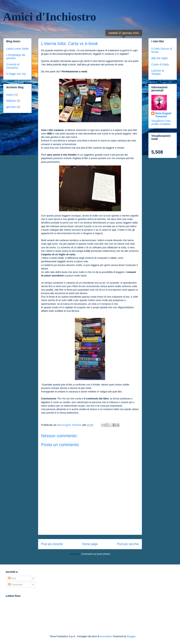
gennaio (11, 107)
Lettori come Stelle (17, 49)
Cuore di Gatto (160, 64)
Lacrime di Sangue (158, 72)
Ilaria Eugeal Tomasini (163, 115)
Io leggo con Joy (16, 74)
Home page (90, 544)
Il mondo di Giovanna (13, 66)
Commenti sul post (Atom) (96, 554)
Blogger (131, 636)
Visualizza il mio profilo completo (161, 122)
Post (12, 578)
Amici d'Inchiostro (50, 17)
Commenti (15, 585)
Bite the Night (159, 58)
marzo (10, 95)
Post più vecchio (128, 544)
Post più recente (52, 544)
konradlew (106, 636)
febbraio (11, 101)
